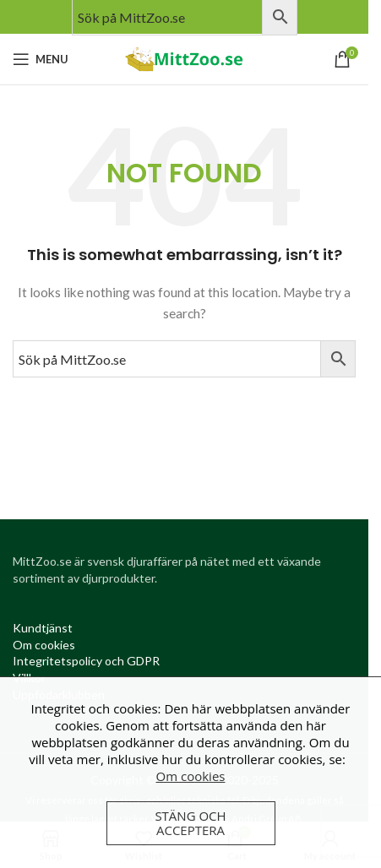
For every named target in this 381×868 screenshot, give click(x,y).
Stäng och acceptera (190, 823)
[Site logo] (184, 58)
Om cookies (191, 776)
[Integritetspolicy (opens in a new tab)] (86, 661)
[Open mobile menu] (41, 59)
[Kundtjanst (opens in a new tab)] (43, 628)
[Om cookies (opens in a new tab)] (44, 645)
